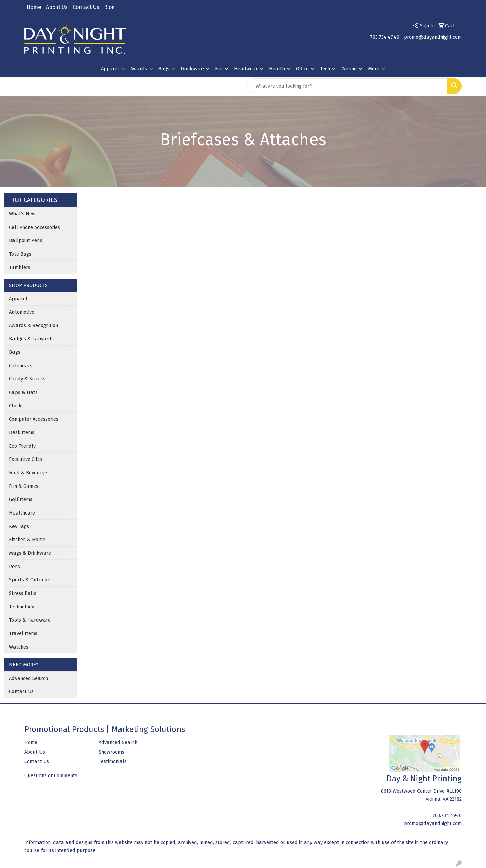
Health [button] (277, 69)
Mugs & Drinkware (30, 553)
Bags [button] (164, 69)
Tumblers (20, 267)
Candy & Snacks (27, 379)
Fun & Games (24, 486)
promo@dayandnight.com (433, 37)
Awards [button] (139, 69)
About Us (57, 7)
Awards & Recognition (34, 325)
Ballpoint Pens (26, 240)
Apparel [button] (110, 69)
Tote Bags (20, 254)
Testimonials (113, 761)
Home (34, 7)
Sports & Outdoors (30, 580)
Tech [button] (325, 69)
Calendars (21, 366)
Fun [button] (219, 69)
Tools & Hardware (30, 620)
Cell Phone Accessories (35, 227)
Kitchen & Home (27, 540)
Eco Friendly (22, 446)
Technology (22, 607)
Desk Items (22, 432)
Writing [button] (349, 69)
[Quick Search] (347, 86)
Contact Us (86, 7)
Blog (109, 7)
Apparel (18, 299)
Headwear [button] (246, 69)
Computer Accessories (34, 419)
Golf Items (21, 499)
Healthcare (22, 513)
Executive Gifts (25, 459)
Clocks (16, 406)
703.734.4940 (385, 37)
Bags (15, 352)
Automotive (22, 312)
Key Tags (19, 526)
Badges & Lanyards (31, 339)
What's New (22, 214)
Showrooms (111, 752)
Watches (19, 647)
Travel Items (23, 633)
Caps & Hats (23, 392)
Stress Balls (23, 593)
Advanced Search (29, 678)
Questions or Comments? (52, 775)
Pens (15, 567)
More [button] (374, 69)
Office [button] (302, 69)
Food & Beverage (28, 473)
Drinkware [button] (192, 69)
